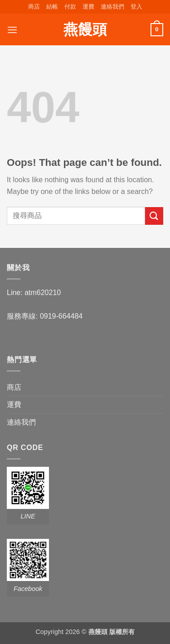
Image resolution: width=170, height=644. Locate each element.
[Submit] (154, 216)
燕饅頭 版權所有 (112, 632)
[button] (136, 7)
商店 (34, 7)
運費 (88, 7)
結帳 (52, 7)
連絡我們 (112, 7)
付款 (70, 7)
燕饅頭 (85, 29)
